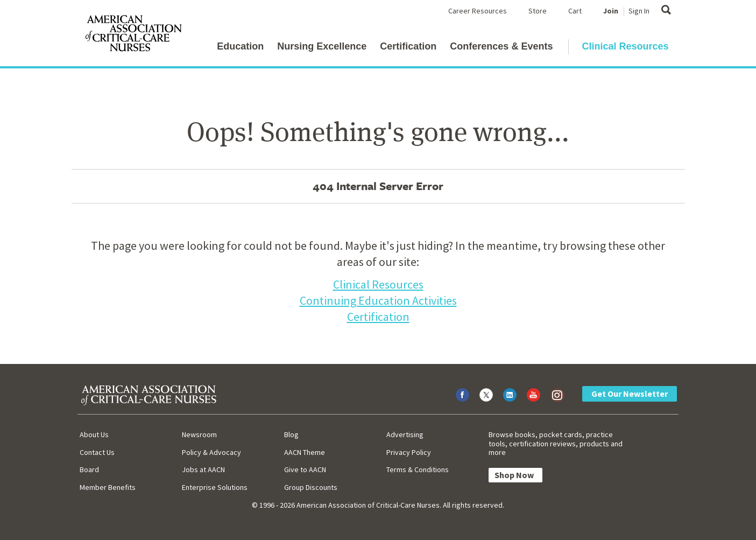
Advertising (405, 434)
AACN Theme (305, 452)
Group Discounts (311, 487)
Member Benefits (108, 487)
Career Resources (478, 11)
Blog (291, 434)
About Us (94, 434)
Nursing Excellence (322, 46)
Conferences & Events (501, 46)
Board (89, 469)
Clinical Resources (625, 46)
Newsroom (199, 434)
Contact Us (97, 452)
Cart (575, 11)
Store (538, 11)
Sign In (639, 11)
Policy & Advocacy (211, 452)
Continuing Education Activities (378, 300)
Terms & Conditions (418, 469)
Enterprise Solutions (215, 487)
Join (611, 11)
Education (240, 46)
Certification (408, 46)
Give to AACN (305, 469)
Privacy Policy (409, 452)
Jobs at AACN (203, 469)
